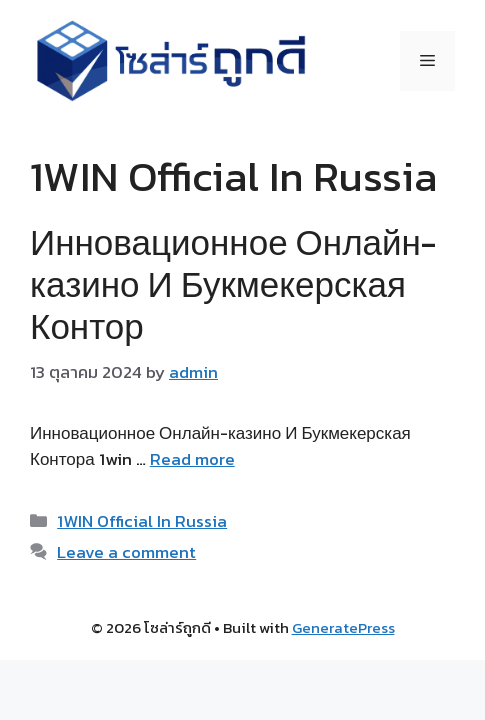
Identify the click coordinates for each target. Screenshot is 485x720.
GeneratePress (343, 627)
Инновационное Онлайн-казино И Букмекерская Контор (233, 284)
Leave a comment (126, 552)
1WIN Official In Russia (142, 521)
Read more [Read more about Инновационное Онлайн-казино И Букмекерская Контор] (192, 459)
